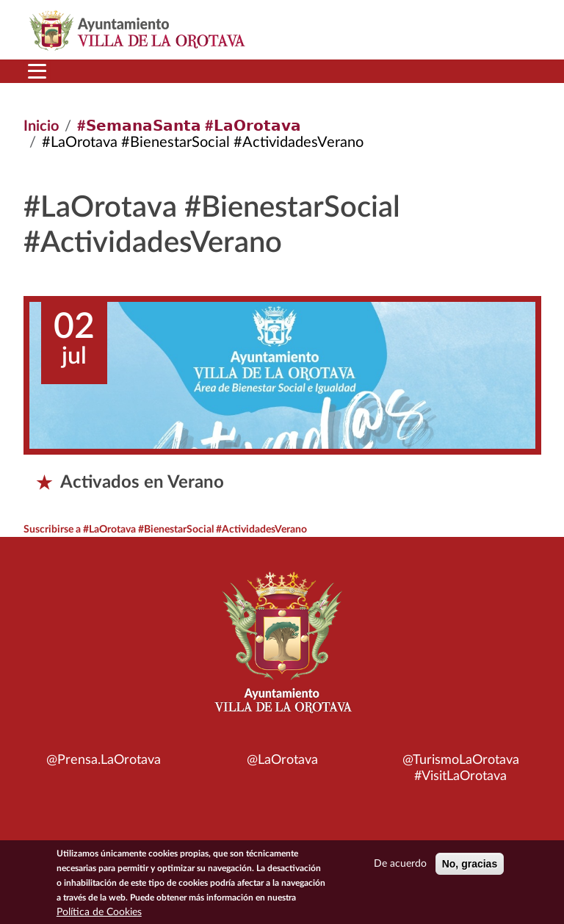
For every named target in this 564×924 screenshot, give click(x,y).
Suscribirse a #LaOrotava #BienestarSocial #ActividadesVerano (165, 530)
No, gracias (470, 866)
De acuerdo (400, 866)
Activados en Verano (142, 483)
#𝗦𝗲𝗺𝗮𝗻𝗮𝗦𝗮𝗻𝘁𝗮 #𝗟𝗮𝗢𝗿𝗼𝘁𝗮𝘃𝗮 (189, 126)
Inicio (41, 126)
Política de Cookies (99, 914)
